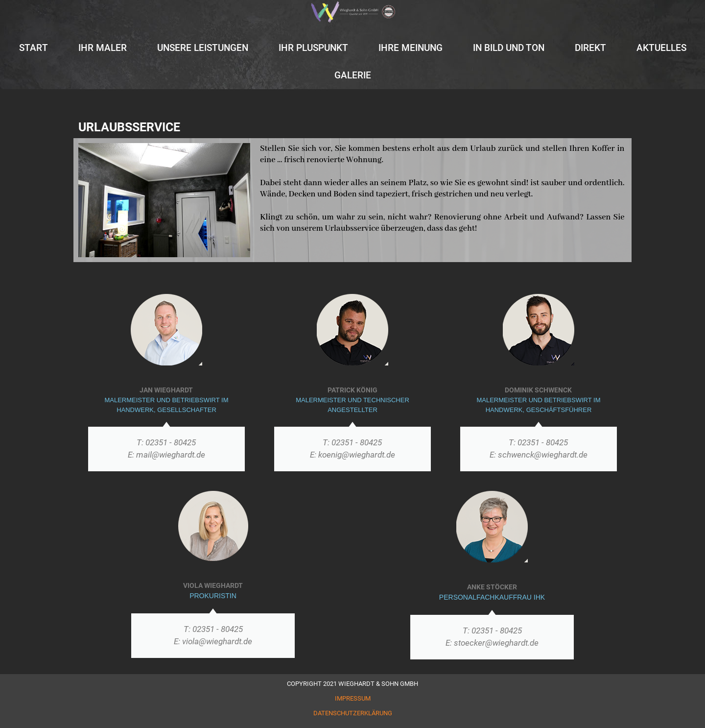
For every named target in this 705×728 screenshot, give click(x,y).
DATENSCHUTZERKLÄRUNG (353, 713)
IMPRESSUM (353, 698)
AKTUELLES (661, 48)
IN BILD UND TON (509, 48)
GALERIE (353, 75)
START (34, 48)
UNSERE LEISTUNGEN (203, 48)
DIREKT (590, 48)
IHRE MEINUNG (411, 48)
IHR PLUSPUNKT (313, 48)
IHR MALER (103, 48)
